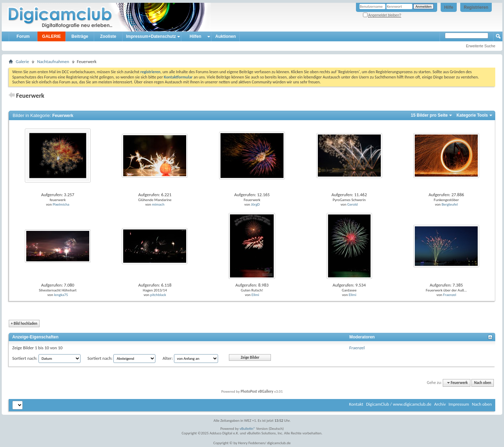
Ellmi (255, 295)
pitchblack (158, 295)
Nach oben (482, 383)
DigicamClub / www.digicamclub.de (399, 404)
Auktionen (226, 36)
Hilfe (449, 7)
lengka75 (61, 295)
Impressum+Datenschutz (151, 36)
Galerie (22, 61)
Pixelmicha (61, 204)
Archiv (440, 404)
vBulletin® (248, 429)
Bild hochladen (24, 324)
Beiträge (80, 36)
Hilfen (195, 36)
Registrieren (476, 7)
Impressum (459, 404)
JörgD (255, 204)
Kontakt (356, 404)
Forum (23, 36)
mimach (158, 204)
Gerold (352, 204)
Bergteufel (450, 204)
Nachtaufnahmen (53, 61)
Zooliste (108, 36)
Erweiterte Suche (481, 46)
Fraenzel (450, 295)
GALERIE (51, 36)
